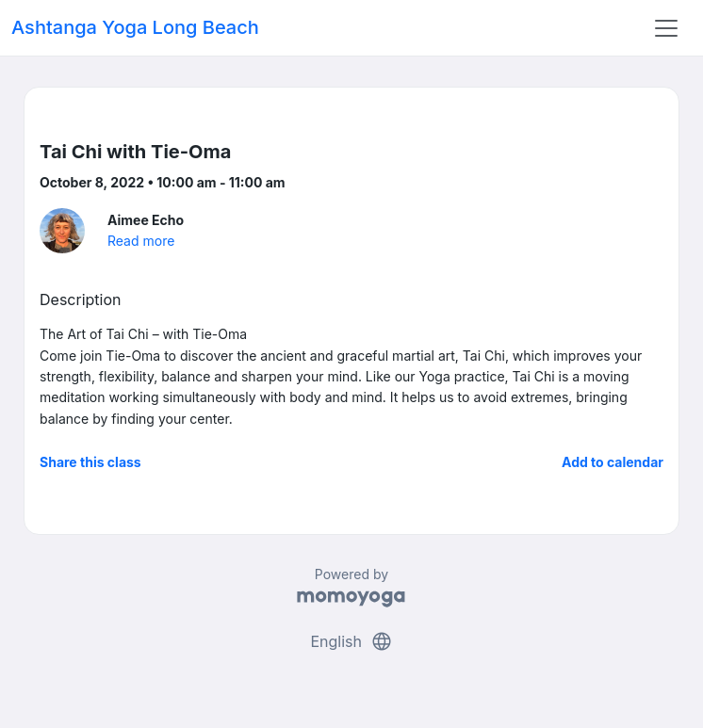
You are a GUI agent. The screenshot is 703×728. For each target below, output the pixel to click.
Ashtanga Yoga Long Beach (135, 27)
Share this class (90, 462)
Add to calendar (613, 462)
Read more (141, 241)
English (351, 641)
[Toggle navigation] (666, 28)
